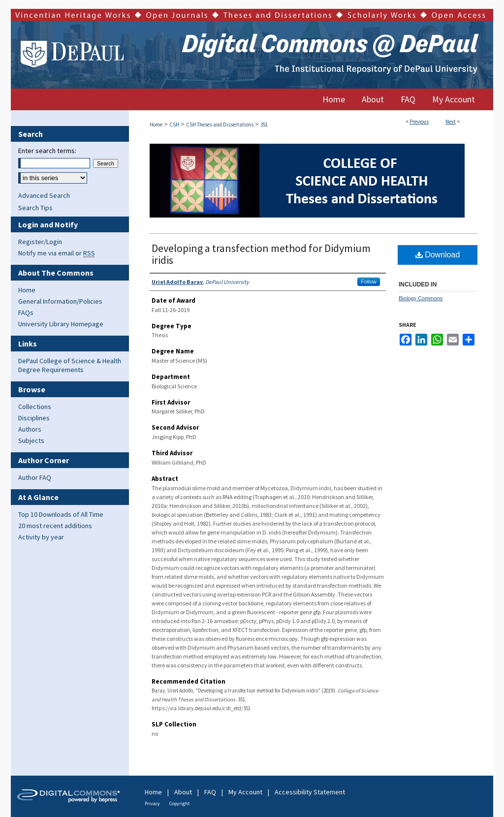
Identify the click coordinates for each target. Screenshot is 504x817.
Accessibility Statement (310, 792)
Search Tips (35, 208)
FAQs (26, 313)
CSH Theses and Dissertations (220, 125)
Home (156, 125)
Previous (419, 122)
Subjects (31, 440)
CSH (174, 125)
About (183, 792)
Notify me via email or (57, 253)
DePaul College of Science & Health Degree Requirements (70, 365)
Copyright (180, 803)
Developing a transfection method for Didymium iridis (261, 254)
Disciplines (34, 418)
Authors (30, 429)
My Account (245, 792)
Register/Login (40, 242)
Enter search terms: (47, 151)
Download (438, 255)
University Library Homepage (61, 324)
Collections (35, 407)
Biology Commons (421, 298)
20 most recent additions (55, 526)
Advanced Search (44, 195)
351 (264, 125)
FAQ (210, 792)
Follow (369, 282)
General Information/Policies (60, 301)
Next (451, 122)
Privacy (152, 803)
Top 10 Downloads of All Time (61, 514)
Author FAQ (35, 477)
